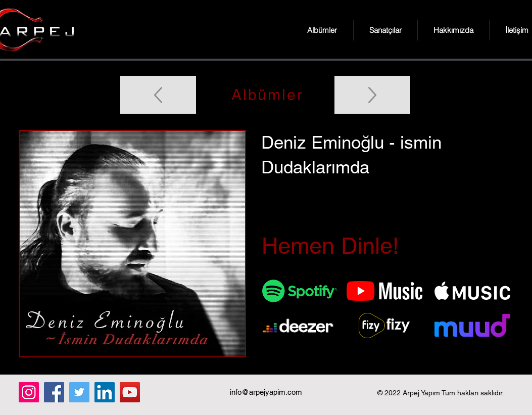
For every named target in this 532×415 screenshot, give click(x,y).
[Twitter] (79, 392)
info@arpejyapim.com (266, 392)
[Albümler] (266, 95)
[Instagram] (29, 392)
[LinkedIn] (105, 392)
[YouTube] (130, 392)
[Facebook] (54, 392)
